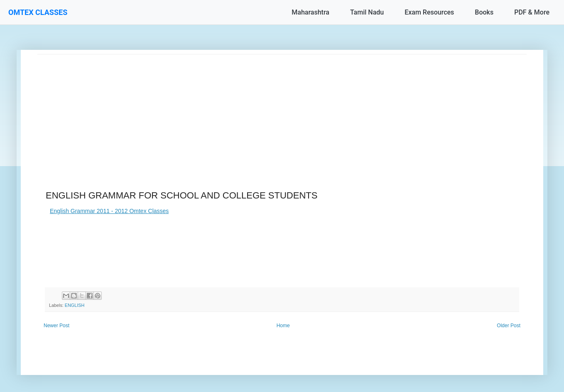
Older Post (509, 326)
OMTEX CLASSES (38, 12)
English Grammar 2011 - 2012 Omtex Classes (109, 211)
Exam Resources (429, 12)
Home (283, 326)
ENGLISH (75, 305)
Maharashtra (310, 12)
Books (484, 12)
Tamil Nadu (367, 12)
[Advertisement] (282, 113)
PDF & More (532, 12)
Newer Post (56, 326)
